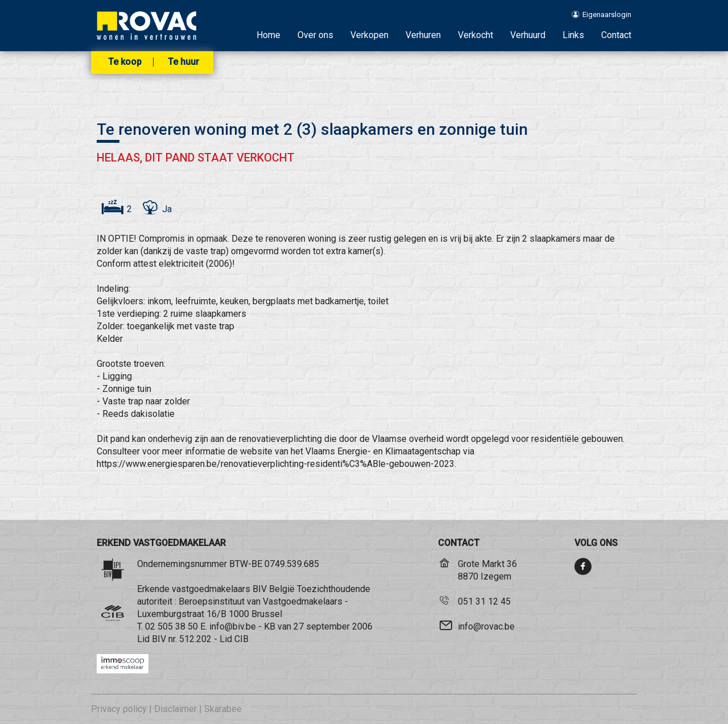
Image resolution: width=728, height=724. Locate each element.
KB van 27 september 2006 (318, 626)
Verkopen (369, 35)
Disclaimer (175, 709)
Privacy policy (119, 709)
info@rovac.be (486, 626)
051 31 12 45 (484, 601)
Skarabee (223, 709)
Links (573, 35)
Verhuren (423, 35)
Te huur (183, 62)
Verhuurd (528, 35)
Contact (616, 35)
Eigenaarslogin (601, 15)
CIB (241, 639)
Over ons (315, 35)
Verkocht (475, 35)
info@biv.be (233, 626)
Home (268, 35)
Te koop (125, 62)
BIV (159, 639)
